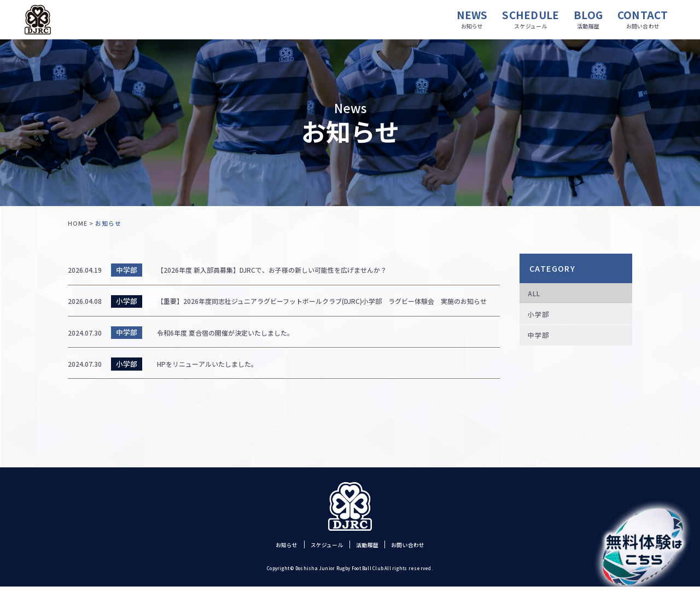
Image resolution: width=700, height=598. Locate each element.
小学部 (542, 320)
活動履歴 (371, 556)
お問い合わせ (419, 556)
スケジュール (322, 556)
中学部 (542, 345)
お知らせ (274, 556)
